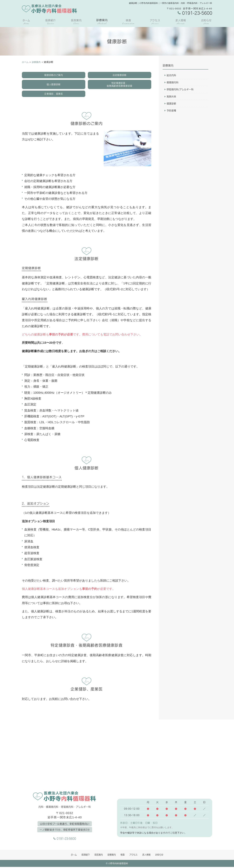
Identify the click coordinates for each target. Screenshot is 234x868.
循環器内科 (173, 83)
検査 (128, 22)
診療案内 (102, 22)
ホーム (26, 22)
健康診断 (171, 104)
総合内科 (171, 75)
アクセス (155, 22)
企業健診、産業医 (54, 94)
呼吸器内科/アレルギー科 (180, 90)
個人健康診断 (54, 85)
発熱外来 (171, 97)
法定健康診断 (120, 75)
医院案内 (76, 22)
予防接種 (171, 111)
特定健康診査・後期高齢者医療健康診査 (119, 85)
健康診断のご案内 (54, 75)
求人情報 (181, 22)
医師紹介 (50, 22)
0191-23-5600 (65, 839)
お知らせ (206, 22)
